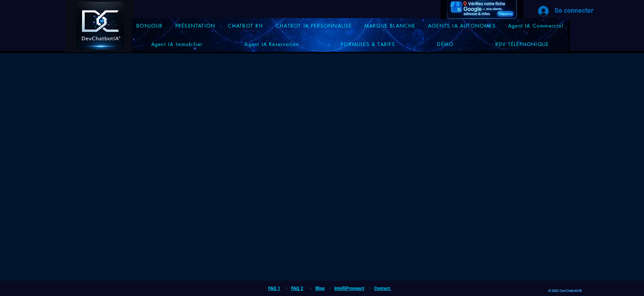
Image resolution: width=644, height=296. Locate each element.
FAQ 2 (297, 288)
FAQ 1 (274, 288)
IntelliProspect (349, 288)
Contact (383, 288)
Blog (320, 288)
